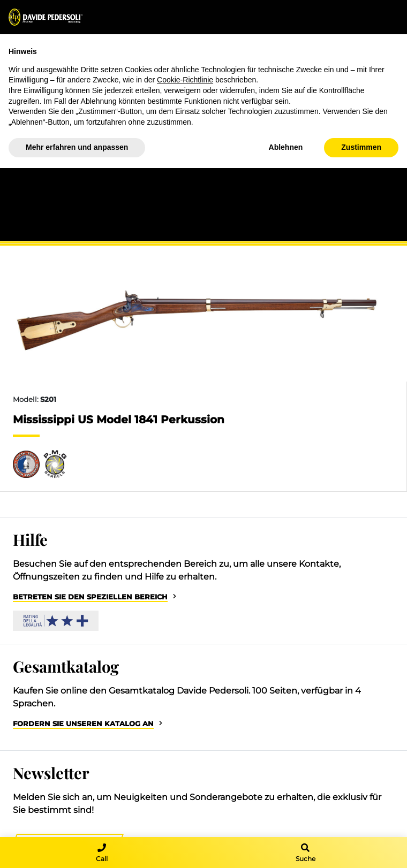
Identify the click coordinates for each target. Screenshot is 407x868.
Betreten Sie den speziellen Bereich (90, 597)
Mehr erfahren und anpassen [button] (77, 147)
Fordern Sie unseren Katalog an (83, 724)
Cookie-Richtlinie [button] (185, 80)
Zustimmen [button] (361, 147)
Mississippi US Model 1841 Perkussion (119, 420)
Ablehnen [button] (286, 147)
